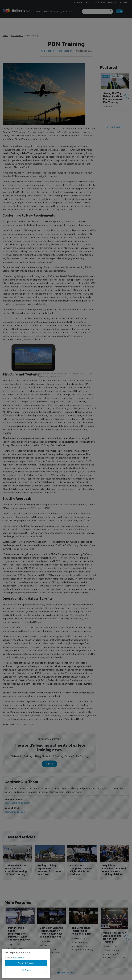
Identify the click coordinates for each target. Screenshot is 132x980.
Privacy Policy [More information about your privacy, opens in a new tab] (18, 961)
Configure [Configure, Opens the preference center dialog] (26, 973)
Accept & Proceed (26, 967)
